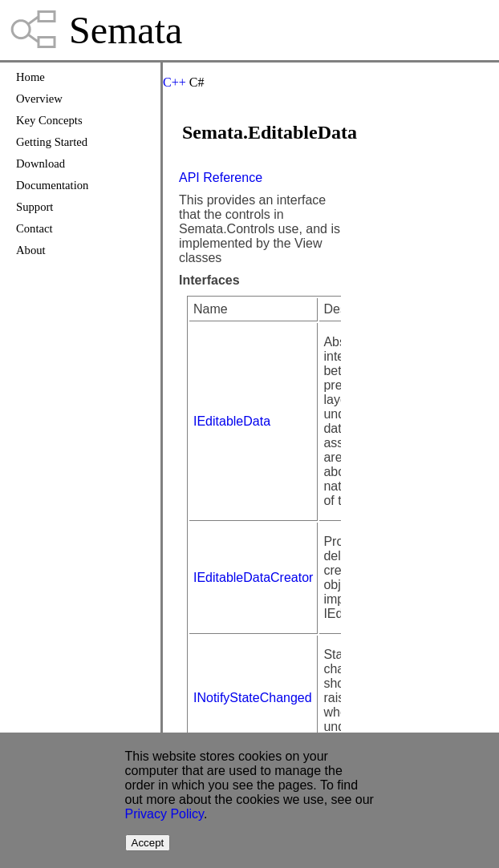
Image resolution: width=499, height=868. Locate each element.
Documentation (52, 185)
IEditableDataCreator (253, 577)
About (31, 250)
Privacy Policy (164, 814)
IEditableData (232, 421)
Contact (34, 228)
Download (41, 164)
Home (30, 77)
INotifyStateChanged (253, 698)
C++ (174, 82)
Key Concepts (49, 120)
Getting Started (52, 142)
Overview (39, 99)
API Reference (221, 178)
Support (34, 207)
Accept (148, 843)
